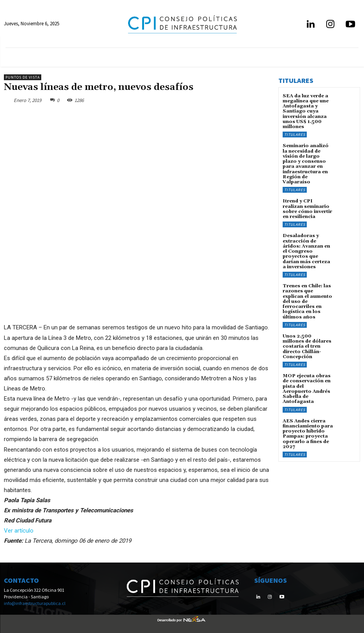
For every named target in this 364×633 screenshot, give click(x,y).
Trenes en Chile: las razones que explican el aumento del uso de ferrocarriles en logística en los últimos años (307, 301)
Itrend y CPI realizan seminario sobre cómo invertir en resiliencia (307, 208)
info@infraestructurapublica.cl (35, 603)
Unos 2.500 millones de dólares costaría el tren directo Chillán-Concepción (307, 346)
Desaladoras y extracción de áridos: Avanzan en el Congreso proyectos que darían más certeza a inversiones (306, 251)
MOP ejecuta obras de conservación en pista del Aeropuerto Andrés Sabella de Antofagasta (307, 388)
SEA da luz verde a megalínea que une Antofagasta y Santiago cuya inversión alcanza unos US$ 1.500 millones (306, 111)
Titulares (295, 135)
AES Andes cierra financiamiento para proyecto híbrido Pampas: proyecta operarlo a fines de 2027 (308, 433)
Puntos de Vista (23, 77)
